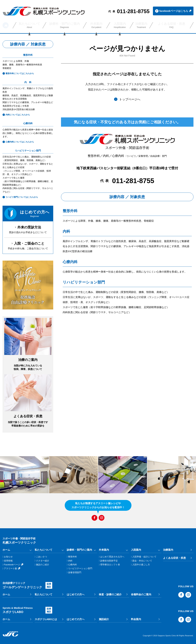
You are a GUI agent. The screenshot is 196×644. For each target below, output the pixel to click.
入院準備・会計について (144, 557)
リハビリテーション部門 (80, 568)
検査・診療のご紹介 (110, 594)
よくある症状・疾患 (174, 558)
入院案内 (136, 550)
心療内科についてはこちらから (18, 142)
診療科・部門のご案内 (79, 550)
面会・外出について (142, 561)
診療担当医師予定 (109, 561)
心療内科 (72, 565)
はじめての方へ (76, 594)
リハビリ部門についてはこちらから (20, 197)
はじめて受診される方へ (112, 557)
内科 (70, 561)
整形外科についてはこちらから (18, 73)
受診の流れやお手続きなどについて (28, 229)
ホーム (6, 25)
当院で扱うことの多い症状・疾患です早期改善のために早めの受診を (28, 420)
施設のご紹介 (43, 565)
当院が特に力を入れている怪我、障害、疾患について (28, 364)
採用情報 (8, 561)
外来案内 (104, 550)
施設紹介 (104, 619)
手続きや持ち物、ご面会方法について (28, 245)
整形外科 (72, 557)
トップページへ (127, 99)
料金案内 (136, 619)
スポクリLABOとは (46, 619)
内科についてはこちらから (16, 115)
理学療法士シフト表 (110, 565)
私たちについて (44, 550)
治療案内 (168, 550)
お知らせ (8, 557)
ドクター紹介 (43, 561)
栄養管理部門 (75, 572)
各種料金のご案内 (141, 594)
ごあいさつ (41, 557)
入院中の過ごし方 (141, 565)
